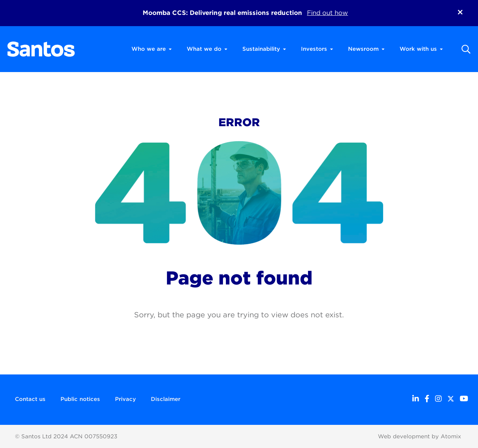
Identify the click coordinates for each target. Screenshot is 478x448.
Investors (317, 49)
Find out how (328, 13)
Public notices (80, 399)
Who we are (152, 49)
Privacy (125, 399)
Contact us (30, 399)
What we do (207, 49)
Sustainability (264, 49)
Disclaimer (166, 399)
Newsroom (366, 49)
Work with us (421, 49)
